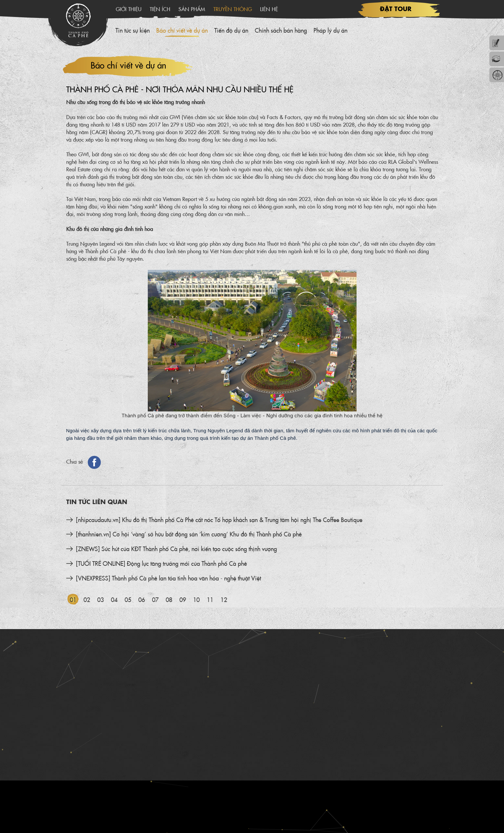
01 (73, 600)
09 (183, 600)
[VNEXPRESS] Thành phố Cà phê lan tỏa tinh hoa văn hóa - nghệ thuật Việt (168, 578)
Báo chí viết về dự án (182, 30)
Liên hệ (269, 9)
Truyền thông (233, 9)
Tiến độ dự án (231, 30)
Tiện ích (160, 9)
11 (210, 600)
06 (142, 600)
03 (100, 600)
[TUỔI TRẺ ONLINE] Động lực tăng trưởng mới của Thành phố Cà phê (161, 563)
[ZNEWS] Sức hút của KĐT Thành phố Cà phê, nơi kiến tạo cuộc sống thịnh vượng (176, 549)
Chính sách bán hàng (281, 30)
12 (224, 600)
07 (155, 600)
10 (196, 600)
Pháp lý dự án (330, 30)
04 (114, 600)
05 (128, 600)
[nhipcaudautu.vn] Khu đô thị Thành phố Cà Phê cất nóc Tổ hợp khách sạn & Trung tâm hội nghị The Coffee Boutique (219, 520)
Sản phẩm (192, 9)
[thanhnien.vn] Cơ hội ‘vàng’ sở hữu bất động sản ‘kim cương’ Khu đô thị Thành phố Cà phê (189, 534)
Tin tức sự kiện (133, 30)
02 (87, 600)
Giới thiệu (129, 9)
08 (169, 600)
